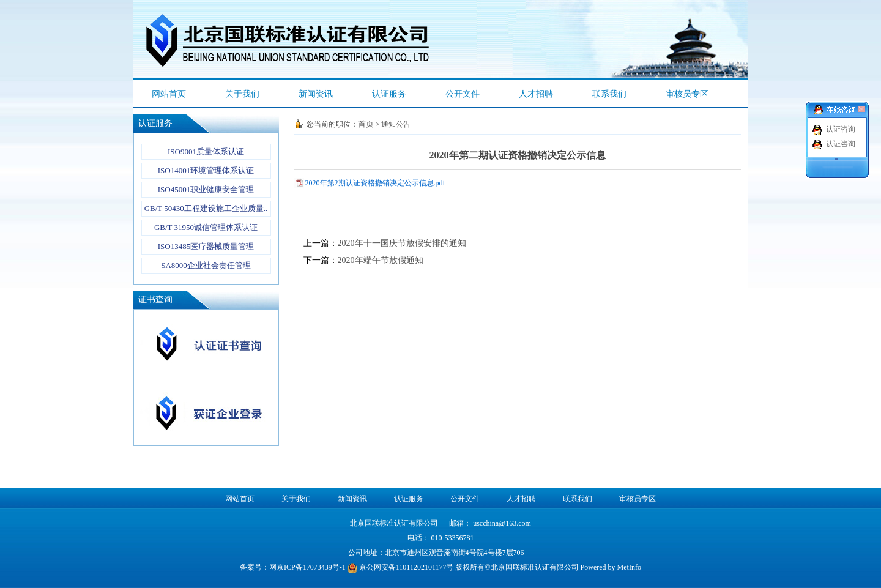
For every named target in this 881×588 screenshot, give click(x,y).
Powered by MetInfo (611, 567)
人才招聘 (536, 94)
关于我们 (242, 94)
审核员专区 (687, 94)
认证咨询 (841, 129)
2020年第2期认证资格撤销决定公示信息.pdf (375, 183)
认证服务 (389, 94)
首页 (366, 124)
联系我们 (609, 94)
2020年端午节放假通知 (381, 260)
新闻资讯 (316, 94)
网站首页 (169, 94)
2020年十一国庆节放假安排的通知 (402, 243)
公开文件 (463, 94)
